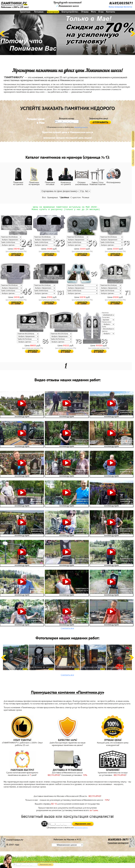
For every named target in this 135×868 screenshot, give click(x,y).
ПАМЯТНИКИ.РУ (14, 3)
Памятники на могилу (12, 5)
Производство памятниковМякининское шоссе (67, 4)
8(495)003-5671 (118, 841)
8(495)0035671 (121, 3)
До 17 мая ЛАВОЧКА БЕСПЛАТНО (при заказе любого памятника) (36, 862)
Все (44, 198)
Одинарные (53, 198)
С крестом (76, 198)
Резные (86, 198)
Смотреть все (67, 629)
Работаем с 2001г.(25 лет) (15, 7)
